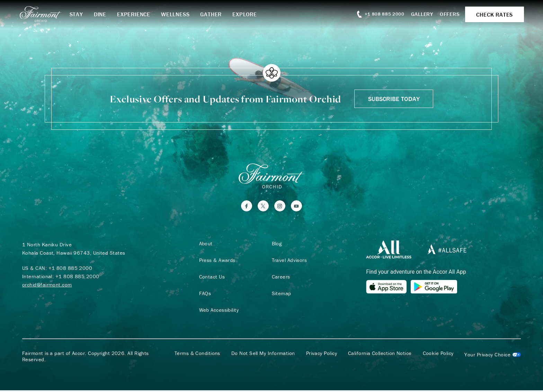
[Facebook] (247, 207)
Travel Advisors (288, 262)
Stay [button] (81, 14)
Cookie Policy (438, 355)
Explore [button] (250, 14)
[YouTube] (296, 207)
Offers (447, 14)
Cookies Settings (493, 356)
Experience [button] (139, 14)
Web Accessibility (218, 311)
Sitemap (280, 295)
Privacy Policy (322, 355)
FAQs (204, 295)
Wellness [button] (180, 14)
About (204, 245)
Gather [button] (216, 14)
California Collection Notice (380, 355)
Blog (275, 245)
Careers (280, 278)
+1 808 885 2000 (70, 269)
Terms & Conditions (197, 355)
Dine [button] (105, 14)
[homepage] (48, 14)
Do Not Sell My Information (263, 355)
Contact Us (211, 278)
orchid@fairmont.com (47, 286)
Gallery (419, 14)
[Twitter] (263, 207)
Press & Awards (216, 262)
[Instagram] (280, 207)
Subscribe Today (394, 99)
